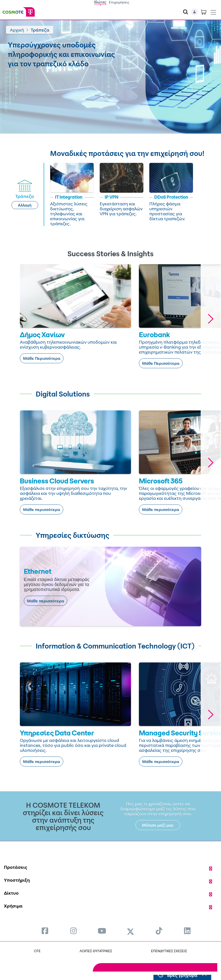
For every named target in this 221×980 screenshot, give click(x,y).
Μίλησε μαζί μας (158, 825)
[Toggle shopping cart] (204, 12)
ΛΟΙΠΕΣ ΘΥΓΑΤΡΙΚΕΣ (96, 951)
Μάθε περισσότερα (42, 509)
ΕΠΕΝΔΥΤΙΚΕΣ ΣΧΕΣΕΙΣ (169, 951)
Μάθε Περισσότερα (42, 358)
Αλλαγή (25, 205)
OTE (37, 951)
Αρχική (17, 30)
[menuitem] (45, 931)
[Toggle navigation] (213, 11)
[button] (211, 319)
